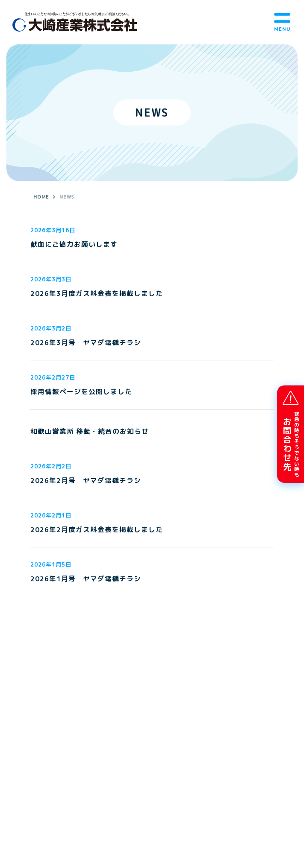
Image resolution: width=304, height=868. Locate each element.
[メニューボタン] (282, 22)
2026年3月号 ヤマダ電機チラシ (86, 343)
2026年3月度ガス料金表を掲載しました (97, 294)
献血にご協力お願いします (74, 244)
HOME (41, 197)
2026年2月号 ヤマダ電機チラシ (86, 481)
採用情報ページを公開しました (81, 392)
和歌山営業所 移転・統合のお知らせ (90, 431)
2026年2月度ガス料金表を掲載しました (97, 530)
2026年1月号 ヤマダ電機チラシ (86, 579)
